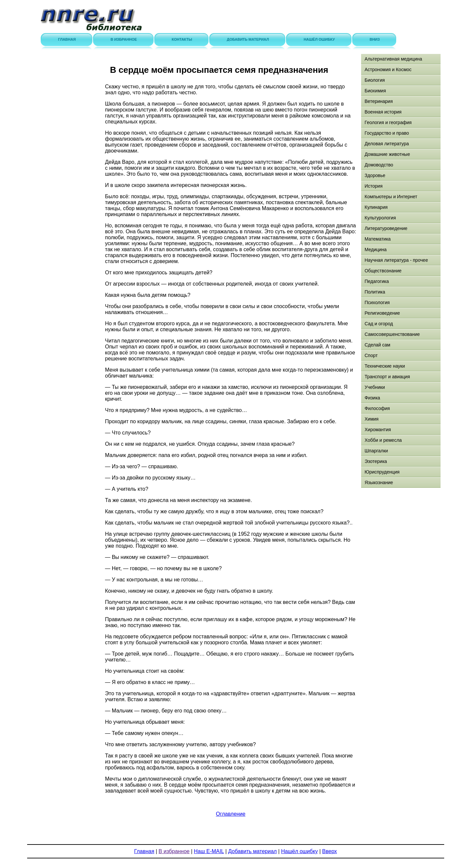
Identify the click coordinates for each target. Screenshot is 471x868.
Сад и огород (379, 324)
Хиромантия (378, 430)
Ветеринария (378, 101)
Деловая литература (387, 144)
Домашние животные (387, 154)
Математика (377, 239)
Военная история (383, 112)
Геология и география (388, 122)
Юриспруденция (382, 472)
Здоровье (375, 175)
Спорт (371, 355)
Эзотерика (376, 461)
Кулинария (376, 207)
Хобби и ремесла (383, 440)
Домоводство (379, 165)
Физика (372, 398)
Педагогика (377, 281)
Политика (375, 292)
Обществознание (383, 271)
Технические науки (385, 366)
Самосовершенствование (392, 334)
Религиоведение (382, 313)
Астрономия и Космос (388, 69)
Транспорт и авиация (387, 377)
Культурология (380, 218)
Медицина (376, 250)
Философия (377, 408)
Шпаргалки (376, 451)
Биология (375, 80)
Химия (371, 419)
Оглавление (231, 814)
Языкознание (379, 482)
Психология (377, 302)
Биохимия (375, 91)
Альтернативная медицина (393, 59)
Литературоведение (386, 228)
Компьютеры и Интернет (391, 197)
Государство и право (387, 133)
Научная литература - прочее (396, 260)
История (373, 186)
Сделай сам (377, 345)
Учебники (375, 387)
